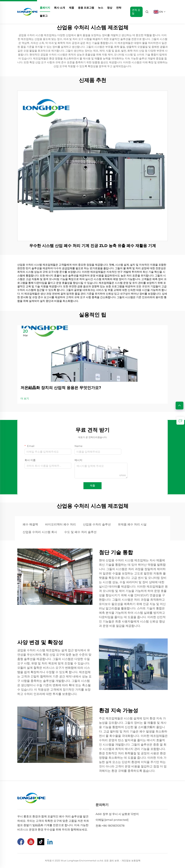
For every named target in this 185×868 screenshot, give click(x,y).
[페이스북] (21, 842)
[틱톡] (41, 842)
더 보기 (25, 398)
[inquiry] (180, 421)
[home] (28, 12)
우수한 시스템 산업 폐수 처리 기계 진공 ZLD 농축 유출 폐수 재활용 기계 (93, 246)
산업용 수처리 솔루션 (97, 524)
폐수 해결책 (30, 524)
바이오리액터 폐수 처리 (60, 524)
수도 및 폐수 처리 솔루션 (80, 532)
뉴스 (101, 8)
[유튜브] (31, 842)
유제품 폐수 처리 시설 (132, 524)
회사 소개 (60, 8)
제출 (92, 486)
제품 (71, 8)
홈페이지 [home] (45, 8)
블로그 (44, 16)
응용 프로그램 (86, 8)
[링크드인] (50, 842)
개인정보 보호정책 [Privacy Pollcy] (131, 861)
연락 (119, 8)
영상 (110, 8)
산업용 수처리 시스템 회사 (40, 532)
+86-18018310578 (113, 826)
